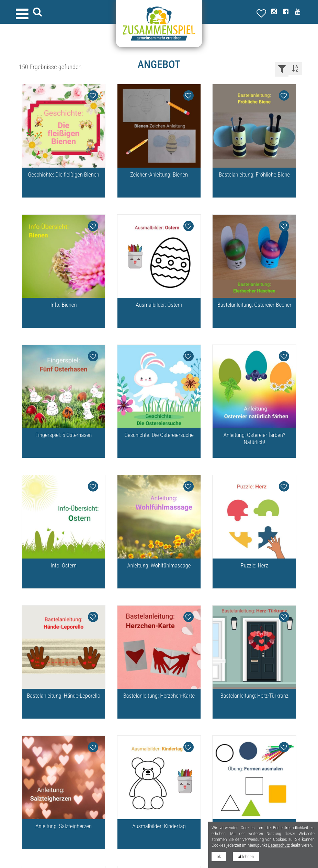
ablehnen (246, 856)
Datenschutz (279, 845)
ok (219, 856)
